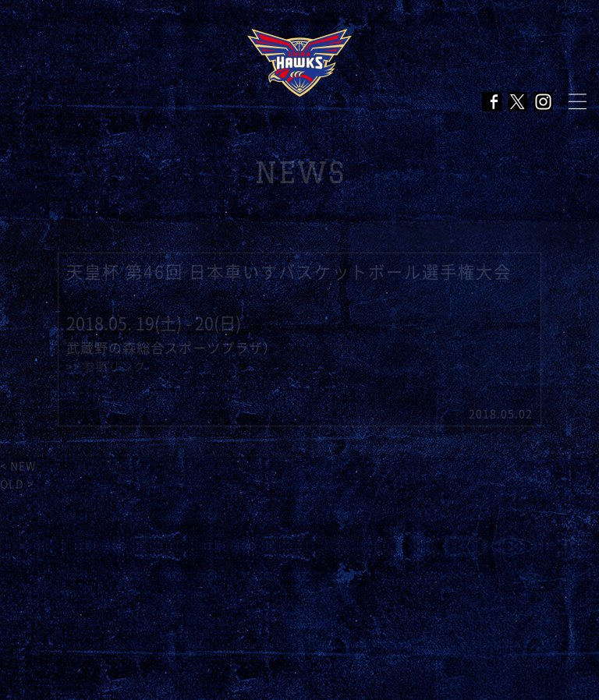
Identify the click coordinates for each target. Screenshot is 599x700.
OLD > (17, 484)
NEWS (300, 173)
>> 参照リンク (106, 367)
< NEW (18, 466)
